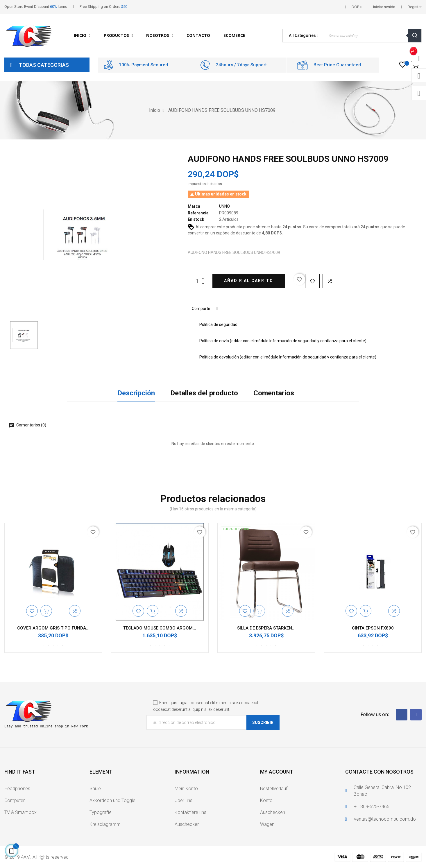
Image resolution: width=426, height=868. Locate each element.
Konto (266, 800)
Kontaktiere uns (190, 812)
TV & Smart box (20, 812)
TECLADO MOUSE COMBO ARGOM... (160, 628)
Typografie (101, 812)
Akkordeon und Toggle (112, 800)
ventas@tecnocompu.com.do (385, 819)
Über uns (184, 800)
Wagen (267, 824)
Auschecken (187, 824)
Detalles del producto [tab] (204, 393)
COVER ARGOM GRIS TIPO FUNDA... (53, 628)
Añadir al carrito (249, 281)
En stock (196, 219)
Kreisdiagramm (105, 824)
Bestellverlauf (274, 789)
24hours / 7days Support (241, 65)
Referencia (198, 213)
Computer (15, 800)
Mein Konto (186, 789)
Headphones (17, 789)
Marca (194, 206)
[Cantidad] (198, 281)
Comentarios (274, 393)
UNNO (224, 206)
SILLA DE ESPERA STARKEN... (266, 628)
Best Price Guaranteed (337, 65)
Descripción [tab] (136, 393)
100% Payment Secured (143, 65)
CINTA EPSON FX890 (373, 628)
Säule (95, 789)
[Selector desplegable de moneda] (357, 7)
